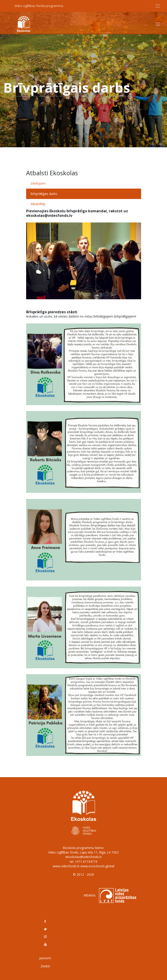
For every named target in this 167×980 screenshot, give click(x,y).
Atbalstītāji (38, 204)
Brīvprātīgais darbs (44, 194)
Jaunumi (45, 958)
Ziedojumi (38, 183)
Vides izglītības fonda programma (39, 6)
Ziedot (45, 966)
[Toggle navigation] (158, 6)
